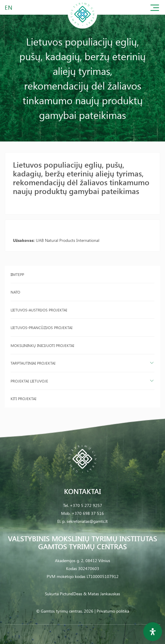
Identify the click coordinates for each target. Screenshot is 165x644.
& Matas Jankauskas (102, 594)
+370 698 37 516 (88, 513)
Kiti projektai (23, 398)
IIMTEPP (17, 274)
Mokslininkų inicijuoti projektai (42, 345)
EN (9, 7)
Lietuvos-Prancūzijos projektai (41, 327)
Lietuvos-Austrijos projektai (39, 310)
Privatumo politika (113, 611)
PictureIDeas (71, 594)
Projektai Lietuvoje (29, 381)
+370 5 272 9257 (86, 505)
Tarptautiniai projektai (33, 363)
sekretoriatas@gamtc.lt (87, 521)
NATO (15, 292)
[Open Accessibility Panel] (153, 632)
